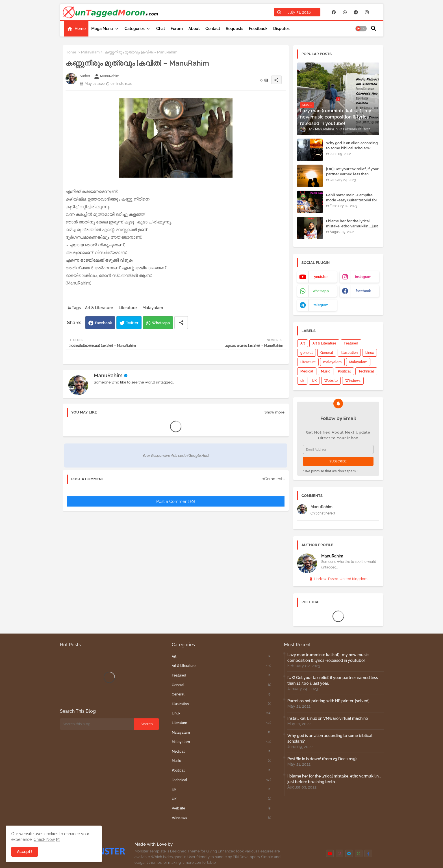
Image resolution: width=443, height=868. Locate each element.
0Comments (273, 479)
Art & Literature (99, 308)
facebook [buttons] (363, 291)
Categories (135, 29)
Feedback (258, 29)
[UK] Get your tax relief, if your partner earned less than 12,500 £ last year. (352, 174)
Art (303, 343)
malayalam (332, 362)
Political (344, 371)
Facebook (103, 323)
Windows (353, 381)
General (327, 353)
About (194, 29)
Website (331, 381)
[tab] (76, 29)
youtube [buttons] (321, 277)
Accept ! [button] (25, 852)
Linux (370, 353)
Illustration (349, 353)
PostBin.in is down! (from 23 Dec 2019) (322, 759)
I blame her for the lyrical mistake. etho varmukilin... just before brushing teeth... (352, 226)
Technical (366, 371)
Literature (128, 308)
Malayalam (90, 52)
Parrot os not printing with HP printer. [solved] (328, 701)
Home (80, 29)
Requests (234, 29)
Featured (351, 343)
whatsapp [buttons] (321, 291)
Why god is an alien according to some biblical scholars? (352, 146)
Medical (307, 371)
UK (314, 381)
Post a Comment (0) (176, 501)
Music (326, 371)
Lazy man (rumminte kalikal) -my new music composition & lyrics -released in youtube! (328, 658)
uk (302, 381)
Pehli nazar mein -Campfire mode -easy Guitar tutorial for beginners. (352, 200)
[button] (361, 29)
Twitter (132, 323)
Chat (161, 29)
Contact (213, 29)
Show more (274, 412)
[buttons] (334, 12)
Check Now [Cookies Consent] (44, 839)
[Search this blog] (97, 724)
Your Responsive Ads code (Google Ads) (176, 455)
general (307, 353)
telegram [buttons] (321, 305)
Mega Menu (102, 29)
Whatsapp (161, 323)
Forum (177, 29)
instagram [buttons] (363, 277)
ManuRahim (108, 375)
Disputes (281, 29)
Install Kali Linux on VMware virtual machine (328, 718)
